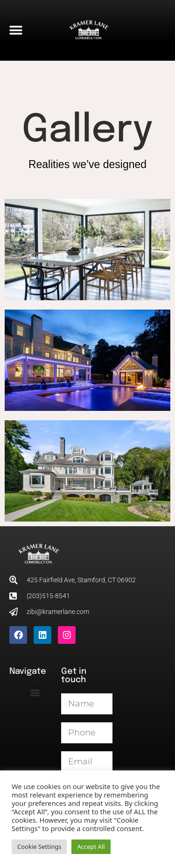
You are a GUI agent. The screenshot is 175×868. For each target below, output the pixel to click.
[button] (16, 31)
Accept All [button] (91, 847)
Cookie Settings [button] (39, 847)
